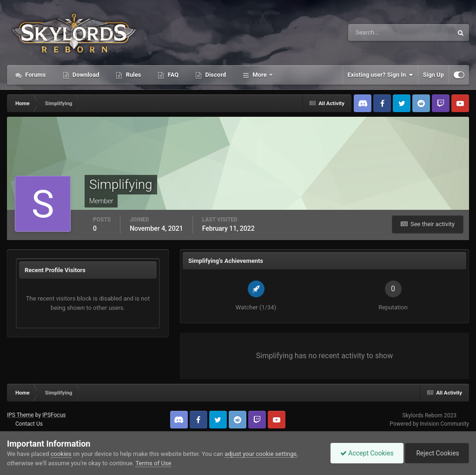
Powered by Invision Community (429, 424)
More (260, 75)
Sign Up (433, 75)
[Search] (372, 33)
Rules (132, 75)
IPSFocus (54, 415)
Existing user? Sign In (380, 75)
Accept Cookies (367, 453)
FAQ (172, 75)
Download (85, 75)
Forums (35, 75)
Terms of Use (153, 463)
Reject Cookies (437, 453)
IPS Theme (20, 415)
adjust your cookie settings (261, 454)
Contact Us (29, 424)
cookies (61, 454)
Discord (215, 75)
